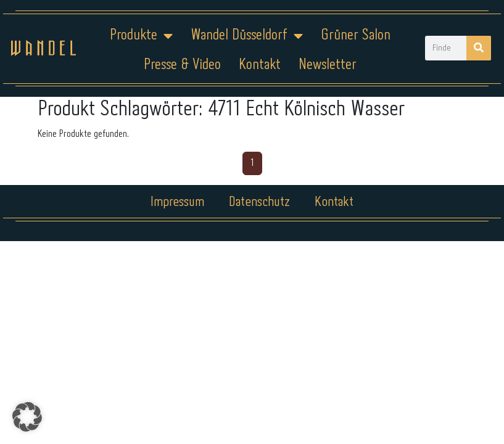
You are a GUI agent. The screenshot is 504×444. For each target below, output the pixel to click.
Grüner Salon (356, 35)
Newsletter (328, 65)
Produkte (141, 36)
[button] (27, 417)
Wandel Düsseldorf (247, 36)
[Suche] (479, 48)
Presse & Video (182, 65)
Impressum (177, 202)
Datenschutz (259, 202)
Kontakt (260, 65)
